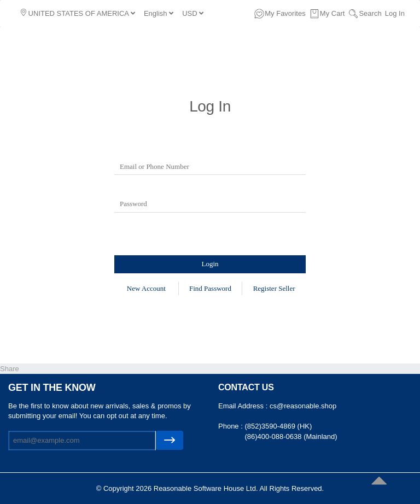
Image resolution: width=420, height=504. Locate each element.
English (159, 13)
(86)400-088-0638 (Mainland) (291, 436)
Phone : (231, 426)
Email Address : (244, 406)
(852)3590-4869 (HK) (278, 426)
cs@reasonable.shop (303, 406)
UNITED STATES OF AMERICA (78, 13)
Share (10, 369)
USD (193, 13)
